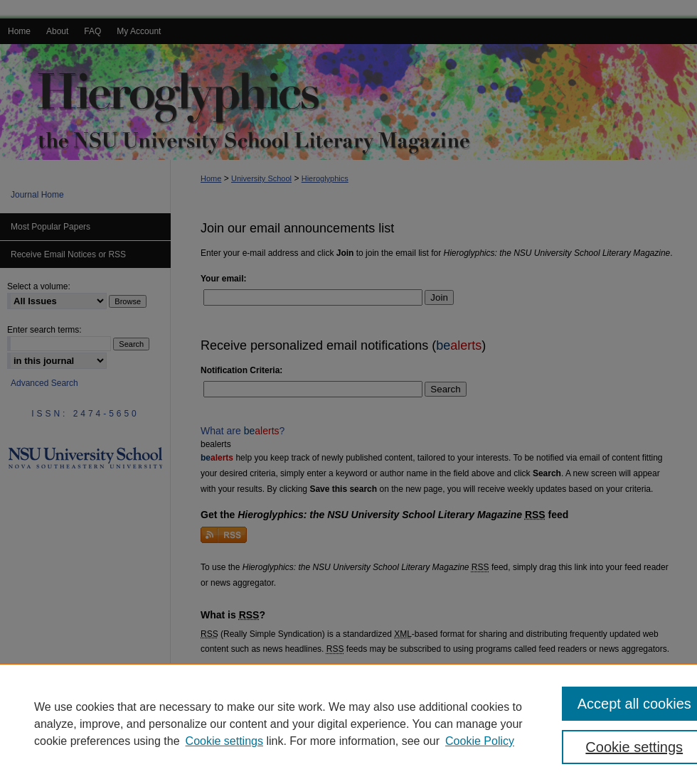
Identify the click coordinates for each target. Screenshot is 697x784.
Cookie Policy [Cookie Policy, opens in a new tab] (480, 741)
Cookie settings (224, 741)
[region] (348, 724)
